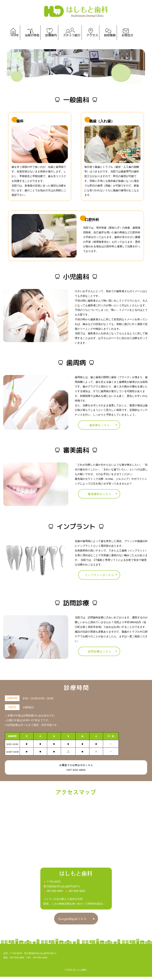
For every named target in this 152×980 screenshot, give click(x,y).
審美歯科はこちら (99, 497)
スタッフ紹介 (72, 40)
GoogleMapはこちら (72, 922)
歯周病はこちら (99, 428)
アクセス (93, 40)
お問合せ (129, 40)
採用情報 (111, 40)
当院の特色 (31, 40)
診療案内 (51, 40)
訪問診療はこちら (99, 655)
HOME (13, 40)
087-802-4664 (76, 773)
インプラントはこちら (99, 578)
